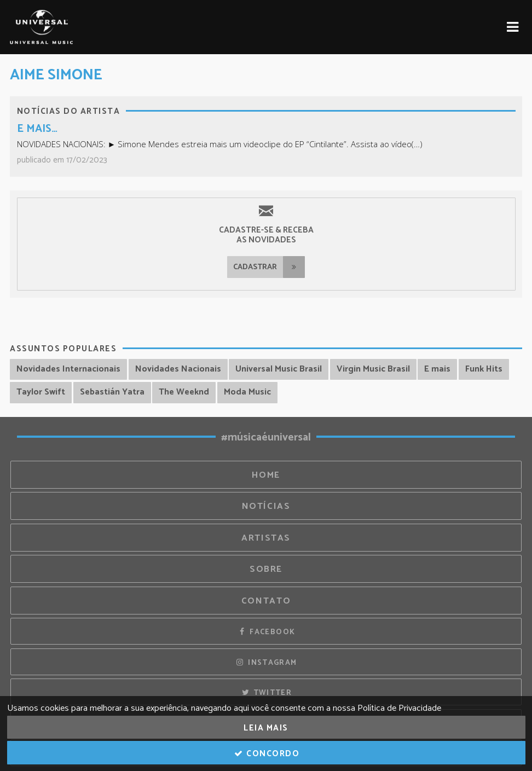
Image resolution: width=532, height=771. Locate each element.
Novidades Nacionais (178, 369)
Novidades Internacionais (68, 369)
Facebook (266, 632)
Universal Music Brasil (279, 369)
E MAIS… (37, 129)
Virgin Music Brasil (373, 369)
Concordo (266, 754)
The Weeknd (184, 392)
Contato (266, 601)
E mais (437, 369)
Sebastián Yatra (112, 392)
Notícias (266, 506)
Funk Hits (484, 369)
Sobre (266, 569)
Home (266, 475)
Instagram (266, 663)
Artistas (266, 538)
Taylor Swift (41, 392)
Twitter (266, 693)
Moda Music (247, 392)
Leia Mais (266, 728)
